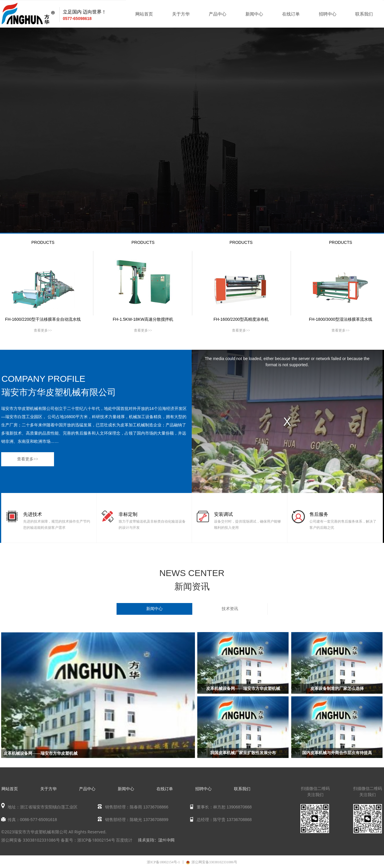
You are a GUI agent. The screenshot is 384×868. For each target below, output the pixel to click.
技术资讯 (230, 609)
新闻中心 (154, 609)
